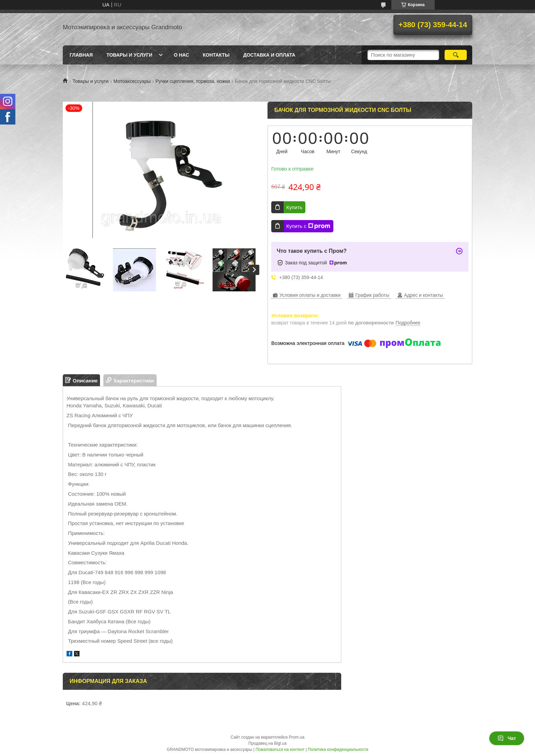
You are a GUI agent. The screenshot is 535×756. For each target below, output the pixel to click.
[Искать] (456, 55)
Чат (507, 738)
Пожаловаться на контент (280, 750)
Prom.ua (297, 737)
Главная (81, 55)
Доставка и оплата (269, 55)
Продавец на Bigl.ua (267, 743)
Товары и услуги (129, 55)
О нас (181, 55)
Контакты (216, 55)
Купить (294, 207)
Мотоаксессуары (132, 81)
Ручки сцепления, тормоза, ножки (193, 81)
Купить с (308, 226)
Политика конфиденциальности (338, 750)
